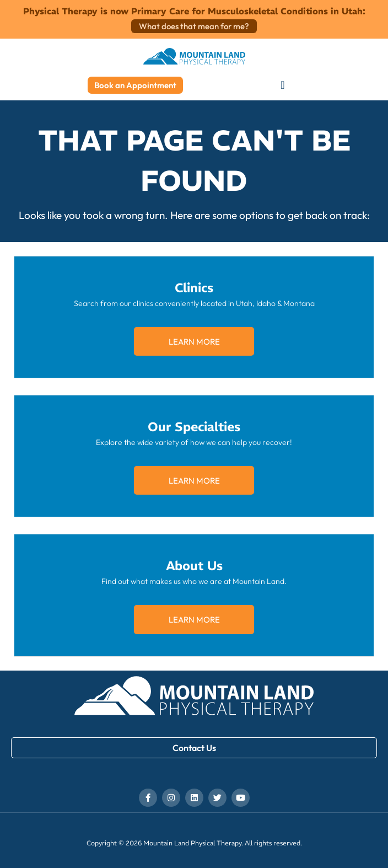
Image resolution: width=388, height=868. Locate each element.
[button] (282, 85)
